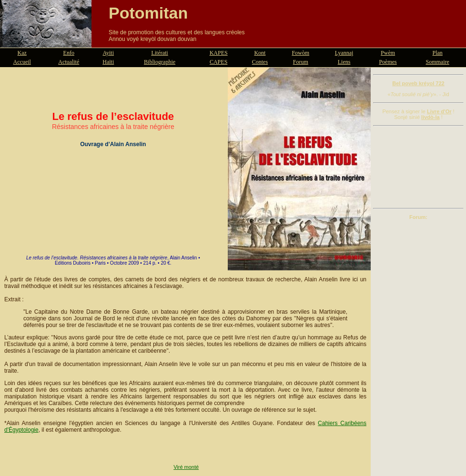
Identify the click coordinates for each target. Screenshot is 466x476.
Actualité (69, 62)
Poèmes (388, 62)
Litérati (159, 53)
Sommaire (438, 62)
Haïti (108, 62)
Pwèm (388, 53)
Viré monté (186, 467)
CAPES (218, 62)
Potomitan (148, 13)
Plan (438, 53)
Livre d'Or (439, 111)
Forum (301, 62)
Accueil (22, 62)
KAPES (219, 53)
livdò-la (431, 117)
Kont (260, 53)
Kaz (22, 53)
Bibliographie (160, 62)
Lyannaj (344, 53)
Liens (344, 62)
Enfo (69, 53)
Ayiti (108, 53)
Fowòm (300, 53)
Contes (260, 62)
